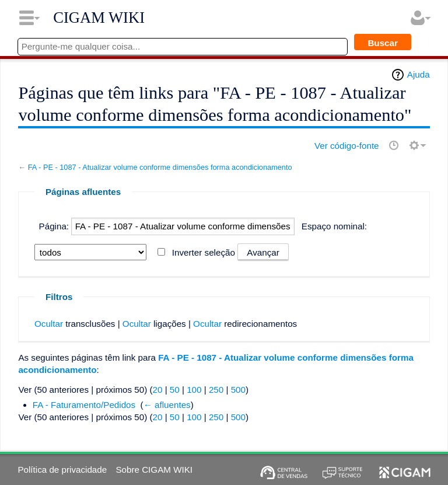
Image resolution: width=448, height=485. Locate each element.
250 (216, 390)
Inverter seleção (204, 252)
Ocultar (49, 324)
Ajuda (419, 74)
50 (175, 390)
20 (158, 390)
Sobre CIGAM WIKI (154, 470)
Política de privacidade (62, 470)
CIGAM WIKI (99, 18)
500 (238, 390)
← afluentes (167, 405)
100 (194, 390)
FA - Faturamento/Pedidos (84, 405)
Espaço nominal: (334, 226)
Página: (54, 226)
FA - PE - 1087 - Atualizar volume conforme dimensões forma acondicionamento (160, 167)
